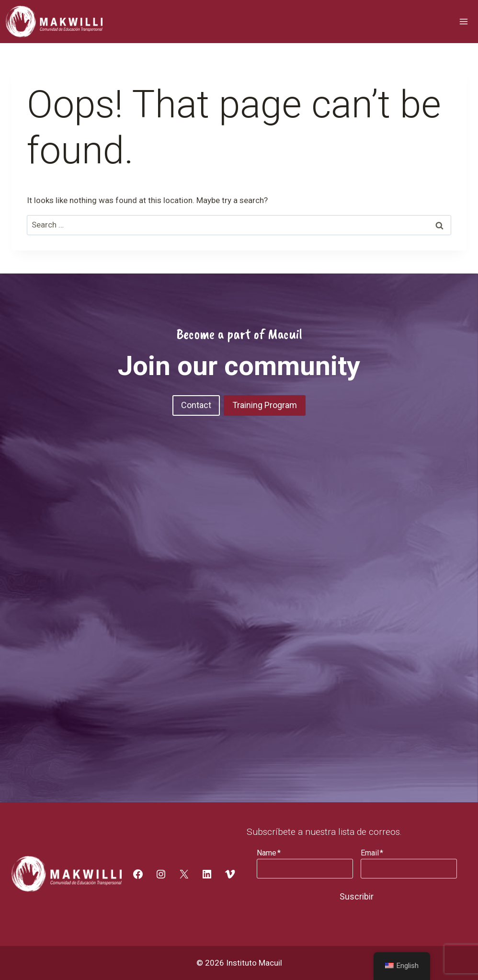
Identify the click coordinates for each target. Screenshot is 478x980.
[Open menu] (463, 21)
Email (372, 853)
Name (269, 853)
